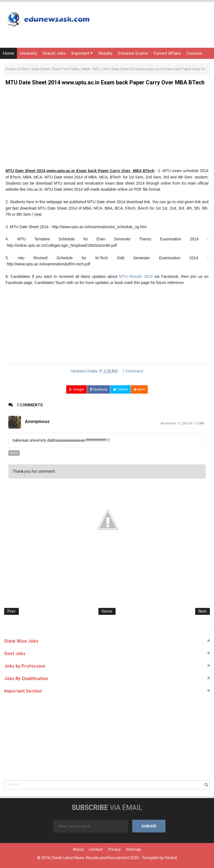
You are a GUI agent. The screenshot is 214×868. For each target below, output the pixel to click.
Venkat (171, 858)
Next (202, 611)
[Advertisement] (107, 129)
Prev (12, 611)
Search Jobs (54, 53)
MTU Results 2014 (136, 276)
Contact (96, 849)
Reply (14, 453)
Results (105, 53)
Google (77, 389)
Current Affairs (167, 53)
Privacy (114, 849)
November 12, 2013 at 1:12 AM (182, 423)
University (28, 53)
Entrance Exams (133, 53)
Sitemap (134, 849)
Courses (194, 53)
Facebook (99, 389)
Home (8, 53)
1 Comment (133, 371)
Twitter (120, 389)
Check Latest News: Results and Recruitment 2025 (95, 858)
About (78, 849)
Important (82, 53)
